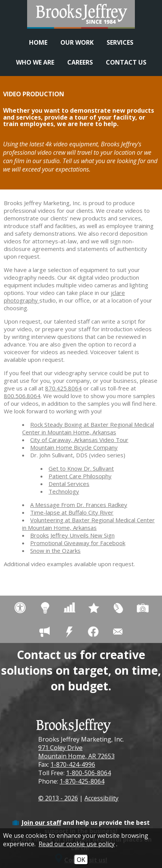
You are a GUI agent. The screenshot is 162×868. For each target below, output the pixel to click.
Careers (80, 62)
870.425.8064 (63, 388)
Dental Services (69, 484)
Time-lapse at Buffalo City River (72, 512)
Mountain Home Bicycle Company (74, 447)
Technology (64, 491)
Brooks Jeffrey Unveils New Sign (72, 535)
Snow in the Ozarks (55, 551)
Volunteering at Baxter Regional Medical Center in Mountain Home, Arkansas (88, 524)
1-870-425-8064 (82, 781)
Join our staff (41, 823)
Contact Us (126, 62)
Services (120, 42)
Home (38, 42)
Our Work (77, 42)
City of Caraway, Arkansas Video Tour (79, 440)
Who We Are (35, 62)
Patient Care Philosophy (80, 476)
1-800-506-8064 (88, 773)
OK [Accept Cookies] (81, 860)
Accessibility (101, 798)
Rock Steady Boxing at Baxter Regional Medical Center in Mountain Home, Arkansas (88, 428)
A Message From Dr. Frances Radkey (79, 505)
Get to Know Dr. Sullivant (81, 468)
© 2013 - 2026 (58, 798)
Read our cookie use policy (77, 844)
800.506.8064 (22, 396)
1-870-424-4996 (73, 764)
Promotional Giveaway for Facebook (78, 543)
